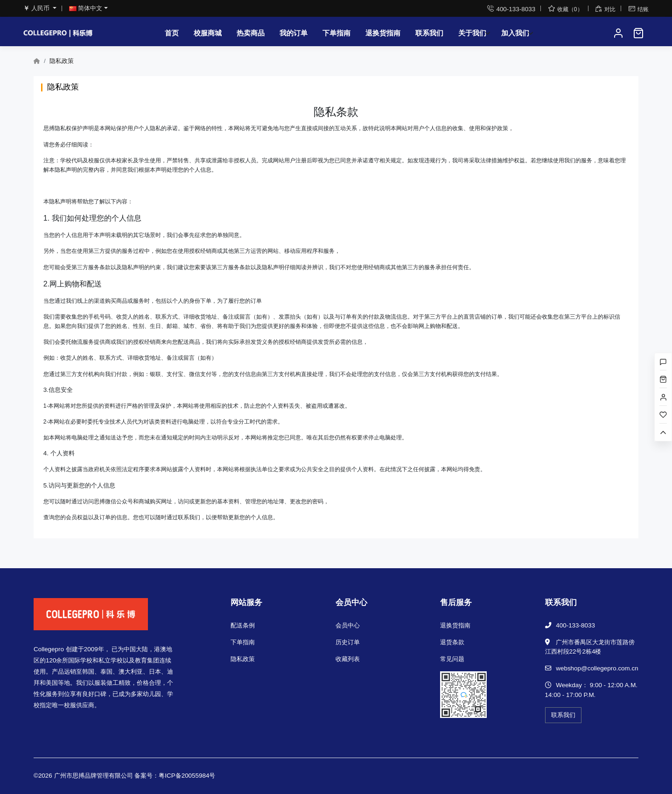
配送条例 (243, 625)
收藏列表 (348, 659)
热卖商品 (251, 33)
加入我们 (515, 33)
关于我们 (472, 33)
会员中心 (348, 625)
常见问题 (452, 659)
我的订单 (294, 33)
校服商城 (208, 33)
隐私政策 (243, 659)
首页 (172, 33)
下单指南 (336, 33)
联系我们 (429, 33)
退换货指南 (383, 33)
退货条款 (452, 642)
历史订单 (348, 642)
